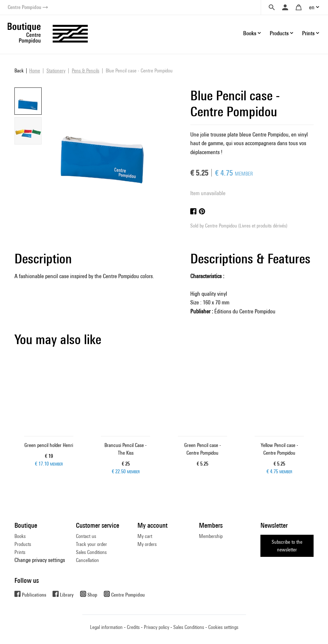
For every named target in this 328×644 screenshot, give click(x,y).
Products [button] (279, 33)
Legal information (106, 627)
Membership (211, 536)
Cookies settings (223, 627)
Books (20, 536)
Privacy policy (156, 627)
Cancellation (87, 560)
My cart (145, 536)
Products (23, 544)
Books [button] (250, 33)
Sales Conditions (91, 552)
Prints (20, 552)
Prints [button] (308, 33)
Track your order (91, 544)
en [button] (312, 7)
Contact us (86, 536)
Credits (133, 627)
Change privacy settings (40, 560)
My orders (147, 544)
